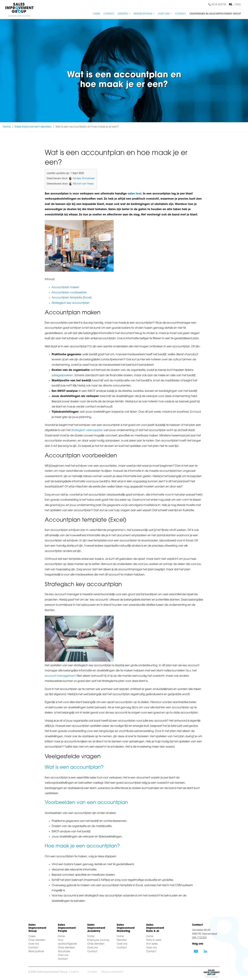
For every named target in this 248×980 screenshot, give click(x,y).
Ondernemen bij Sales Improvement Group (215, 14)
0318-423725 (217, 5)
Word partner (36, 952)
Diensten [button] (123, 14)
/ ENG (237, 5)
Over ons (34, 944)
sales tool (135, 194)
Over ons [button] (164, 14)
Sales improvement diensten (33, 127)
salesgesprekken (62, 375)
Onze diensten (37, 940)
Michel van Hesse (83, 184)
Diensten (122, 940)
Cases (96, 14)
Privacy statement (112, 972)
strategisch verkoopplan (87, 430)
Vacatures (64, 952)
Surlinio (75, 972)
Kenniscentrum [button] (143, 14)
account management (60, 676)
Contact (109, 14)
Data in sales (154, 940)
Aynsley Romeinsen (84, 179)
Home (7, 127)
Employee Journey (98, 940)
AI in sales (152, 944)
